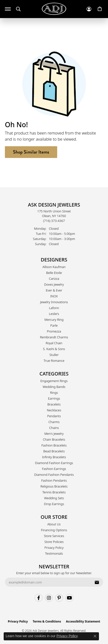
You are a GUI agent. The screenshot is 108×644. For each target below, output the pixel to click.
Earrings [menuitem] (54, 398)
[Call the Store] (54, 221)
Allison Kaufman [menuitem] (54, 267)
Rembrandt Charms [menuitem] (54, 337)
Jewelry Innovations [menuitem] (54, 302)
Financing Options (54, 530)
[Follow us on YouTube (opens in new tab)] (69, 598)
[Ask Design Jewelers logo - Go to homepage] (54, 9)
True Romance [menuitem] (54, 361)
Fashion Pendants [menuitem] (54, 480)
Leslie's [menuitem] (54, 314)
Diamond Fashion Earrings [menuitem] (54, 463)
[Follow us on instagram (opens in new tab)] (49, 598)
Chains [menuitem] (54, 428)
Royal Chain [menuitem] (54, 343)
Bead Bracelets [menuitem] (54, 451)
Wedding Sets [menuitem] (54, 498)
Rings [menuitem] (54, 393)
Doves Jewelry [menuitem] (54, 284)
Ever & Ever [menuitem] (54, 290)
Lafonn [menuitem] (54, 308)
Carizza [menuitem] (54, 279)
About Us (54, 524)
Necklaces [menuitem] (54, 410)
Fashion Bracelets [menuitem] (54, 445)
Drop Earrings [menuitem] (54, 504)
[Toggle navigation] (8, 9)
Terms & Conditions (47, 621)
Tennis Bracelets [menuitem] (54, 492)
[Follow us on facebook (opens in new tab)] (39, 598)
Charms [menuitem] (54, 422)
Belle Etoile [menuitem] (54, 273)
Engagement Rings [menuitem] (54, 381)
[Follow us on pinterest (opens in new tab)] (59, 598)
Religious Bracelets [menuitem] (54, 486)
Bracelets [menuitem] (54, 404)
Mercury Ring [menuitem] (54, 320)
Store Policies (54, 542)
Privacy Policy (54, 548)
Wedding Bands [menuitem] (54, 387)
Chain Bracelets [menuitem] (54, 439)
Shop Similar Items (31, 152)
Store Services (54, 536)
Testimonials (54, 553)
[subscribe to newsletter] (97, 582)
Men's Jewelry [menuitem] (54, 434)
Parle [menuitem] (54, 325)
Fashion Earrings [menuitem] (54, 469)
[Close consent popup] (95, 636)
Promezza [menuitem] (54, 331)
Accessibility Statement (83, 621)
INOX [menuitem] (54, 296)
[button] (18, 9)
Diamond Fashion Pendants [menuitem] (54, 475)
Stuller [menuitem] (54, 355)
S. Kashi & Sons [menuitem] (54, 349)
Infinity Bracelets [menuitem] (54, 457)
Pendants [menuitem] (54, 416)
